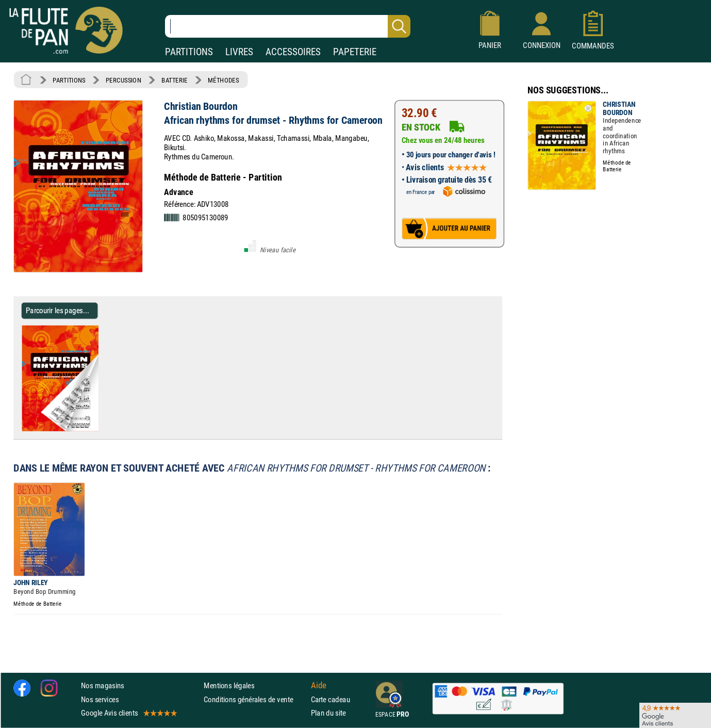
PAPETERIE (355, 52)
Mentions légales (229, 685)
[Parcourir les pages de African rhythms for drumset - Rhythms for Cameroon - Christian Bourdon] (102, 429)
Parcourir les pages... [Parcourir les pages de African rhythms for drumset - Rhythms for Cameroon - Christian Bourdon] (57, 310)
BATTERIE (175, 80)
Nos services (100, 699)
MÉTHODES (223, 80)
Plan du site (328, 713)
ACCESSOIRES (293, 52)
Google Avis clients (128, 713)
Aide (319, 686)
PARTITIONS (189, 52)
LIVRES (239, 52)
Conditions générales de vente (255, 699)
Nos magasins (103, 685)
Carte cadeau (330, 699)
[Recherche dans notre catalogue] (288, 26)
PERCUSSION (123, 80)
